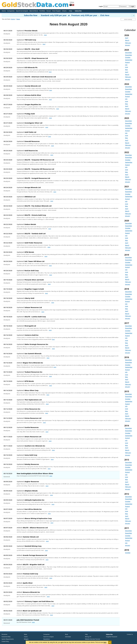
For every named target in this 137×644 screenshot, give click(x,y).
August (127, 62)
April (127, 38)
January (128, 45)
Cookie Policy (5, 641)
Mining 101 (88, 637)
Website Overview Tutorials (93, 639)
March (127, 40)
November (129, 55)
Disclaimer (4, 634)
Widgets (25, 639)
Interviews (68, 637)
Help (70, 11)
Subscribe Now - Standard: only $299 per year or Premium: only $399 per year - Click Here (67, 15)
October (128, 57)
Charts (64, 11)
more (45, 35)
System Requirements (8, 639)
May (127, 70)
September (129, 60)
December (128, 53)
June (127, 67)
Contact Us (130, 634)
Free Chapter (56, 11)
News (18, 19)
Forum (49, 11)
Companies (11, 11)
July (126, 65)
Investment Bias (6, 637)
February (128, 43)
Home (4, 11)
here (105, 642)
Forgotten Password (112, 637)
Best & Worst (34, 11)
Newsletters (47, 639)
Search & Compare (22, 11)
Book (66, 634)
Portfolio (42, 11)
